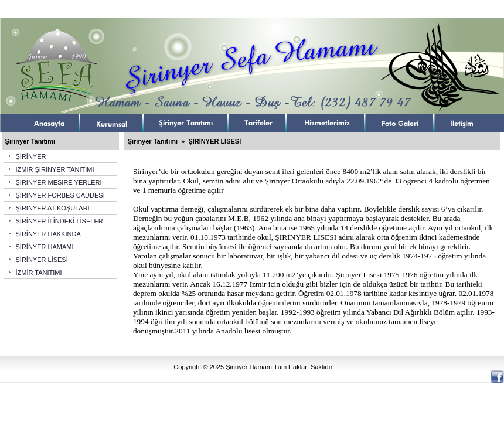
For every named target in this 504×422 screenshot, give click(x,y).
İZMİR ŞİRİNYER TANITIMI (55, 169)
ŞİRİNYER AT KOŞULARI (53, 208)
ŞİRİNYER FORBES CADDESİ (60, 195)
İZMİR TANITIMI (39, 273)
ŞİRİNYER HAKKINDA (48, 234)
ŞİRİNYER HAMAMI (45, 247)
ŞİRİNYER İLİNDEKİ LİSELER (59, 221)
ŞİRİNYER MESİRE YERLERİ (59, 182)
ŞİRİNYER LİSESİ (42, 260)
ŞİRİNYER (31, 156)
